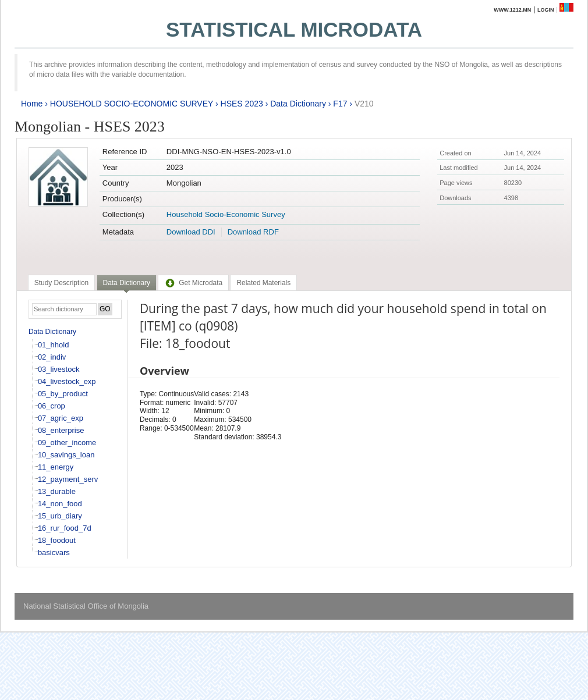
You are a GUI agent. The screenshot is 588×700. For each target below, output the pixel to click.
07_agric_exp (61, 418)
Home (32, 104)
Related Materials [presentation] (263, 283)
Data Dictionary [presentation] (127, 283)
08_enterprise (61, 430)
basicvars (54, 552)
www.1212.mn (512, 10)
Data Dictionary (298, 104)
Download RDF (253, 232)
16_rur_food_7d (65, 528)
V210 (364, 104)
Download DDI (191, 232)
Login (546, 10)
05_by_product (63, 394)
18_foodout (57, 540)
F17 (340, 104)
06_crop (52, 406)
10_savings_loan (66, 455)
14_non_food (60, 504)
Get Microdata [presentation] (193, 283)
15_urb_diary (60, 516)
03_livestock (59, 369)
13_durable (57, 491)
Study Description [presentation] (61, 283)
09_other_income (67, 443)
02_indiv (52, 357)
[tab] (61, 283)
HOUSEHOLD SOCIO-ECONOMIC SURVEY (132, 104)
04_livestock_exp (67, 381)
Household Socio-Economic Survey (226, 214)
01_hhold (54, 345)
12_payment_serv (68, 479)
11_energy (56, 467)
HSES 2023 (242, 104)
